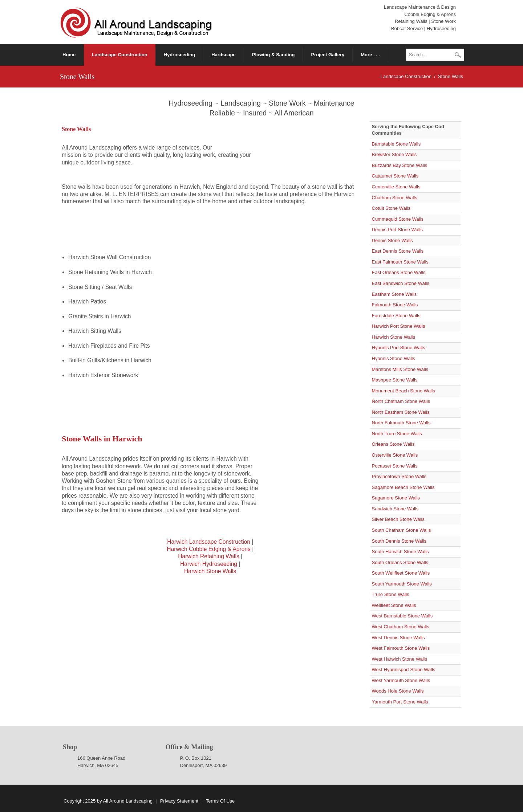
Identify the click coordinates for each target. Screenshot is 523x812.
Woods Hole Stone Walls (398, 691)
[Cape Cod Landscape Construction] (137, 22)
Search (458, 56)
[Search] (435, 55)
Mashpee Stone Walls (395, 380)
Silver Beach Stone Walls (398, 519)
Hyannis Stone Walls (394, 358)
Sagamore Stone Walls (396, 498)
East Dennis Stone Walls (398, 251)
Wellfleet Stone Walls (394, 605)
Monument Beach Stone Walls (404, 391)
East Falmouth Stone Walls (400, 262)
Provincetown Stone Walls (399, 476)
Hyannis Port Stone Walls (399, 348)
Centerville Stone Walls (396, 187)
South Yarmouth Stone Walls (402, 584)
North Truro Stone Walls (397, 434)
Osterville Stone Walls (395, 455)
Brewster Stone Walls (394, 154)
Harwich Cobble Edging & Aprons (209, 549)
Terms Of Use (220, 801)
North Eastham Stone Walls (401, 412)
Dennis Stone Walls (392, 240)
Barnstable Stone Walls (396, 144)
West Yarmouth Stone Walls (401, 680)
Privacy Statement (179, 801)
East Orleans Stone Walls (399, 272)
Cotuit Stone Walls (391, 208)
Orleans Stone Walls (393, 444)
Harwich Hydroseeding (209, 564)
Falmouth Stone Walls (395, 305)
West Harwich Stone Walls (400, 659)
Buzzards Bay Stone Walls (400, 165)
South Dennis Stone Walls (399, 541)
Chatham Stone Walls (395, 198)
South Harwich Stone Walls (400, 552)
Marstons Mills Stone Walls (400, 369)
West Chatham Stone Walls (401, 627)
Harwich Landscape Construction (209, 542)
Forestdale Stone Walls (396, 316)
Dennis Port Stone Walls (397, 230)
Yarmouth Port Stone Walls (400, 702)
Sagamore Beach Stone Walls (403, 487)
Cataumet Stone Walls (395, 176)
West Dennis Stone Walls (398, 638)
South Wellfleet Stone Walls (401, 573)
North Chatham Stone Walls (401, 401)
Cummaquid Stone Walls (398, 219)
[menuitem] (120, 55)
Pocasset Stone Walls (395, 466)
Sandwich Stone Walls (395, 509)
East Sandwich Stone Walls (401, 283)
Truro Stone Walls (391, 594)
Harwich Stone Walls (210, 571)
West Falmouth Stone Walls (401, 648)
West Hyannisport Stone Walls (404, 670)
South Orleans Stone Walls (400, 562)
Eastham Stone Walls (394, 294)
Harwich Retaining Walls (208, 556)
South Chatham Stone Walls (402, 530)
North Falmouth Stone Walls (401, 423)
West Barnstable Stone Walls (402, 616)
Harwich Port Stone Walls (399, 326)
